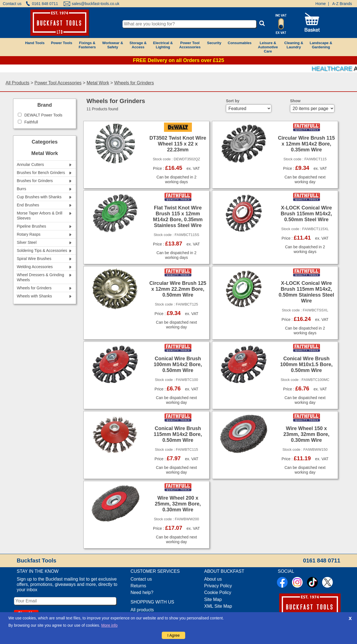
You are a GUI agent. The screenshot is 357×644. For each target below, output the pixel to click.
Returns (138, 586)
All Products (17, 83)
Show (295, 101)
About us (213, 579)
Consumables (240, 43)
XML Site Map (218, 606)
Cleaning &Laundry (294, 45)
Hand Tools (35, 43)
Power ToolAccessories (190, 45)
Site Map (213, 599)
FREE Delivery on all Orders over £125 (178, 60)
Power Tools (62, 43)
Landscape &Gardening (321, 45)
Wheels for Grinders (134, 83)
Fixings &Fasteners (87, 45)
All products (142, 610)
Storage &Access (138, 45)
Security (214, 43)
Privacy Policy (218, 586)
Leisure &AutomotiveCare (268, 47)
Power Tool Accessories (58, 83)
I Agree (173, 635)
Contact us (12, 4)
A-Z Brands (342, 4)
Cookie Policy (218, 592)
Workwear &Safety (113, 45)
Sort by (233, 101)
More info (109, 625)
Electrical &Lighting (163, 45)
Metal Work (98, 83)
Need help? (142, 592)
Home (321, 4)
